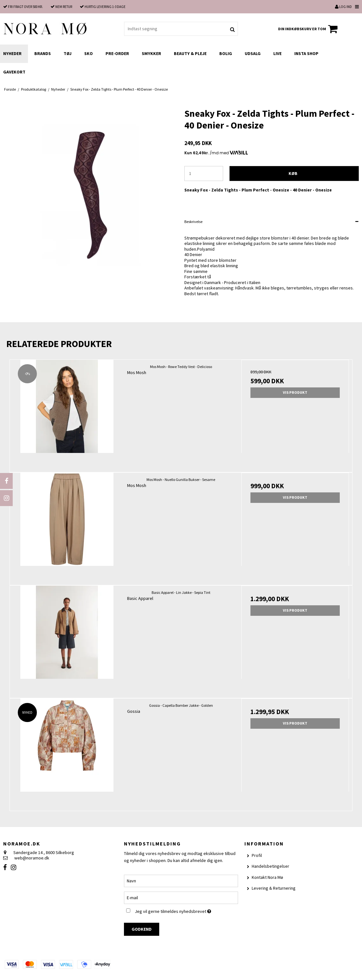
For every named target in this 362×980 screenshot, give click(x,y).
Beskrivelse (193, 222)
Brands (43, 53)
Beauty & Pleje (190, 53)
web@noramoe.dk (32, 858)
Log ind (343, 7)
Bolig (226, 53)
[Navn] (181, 880)
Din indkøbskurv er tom (309, 29)
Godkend (142, 929)
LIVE (277, 53)
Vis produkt (295, 392)
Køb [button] (293, 173)
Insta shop (306, 53)
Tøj (68, 53)
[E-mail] (181, 897)
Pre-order (117, 53)
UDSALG (253, 53)
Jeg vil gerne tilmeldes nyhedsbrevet (187, 910)
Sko (89, 53)
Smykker (151, 53)
